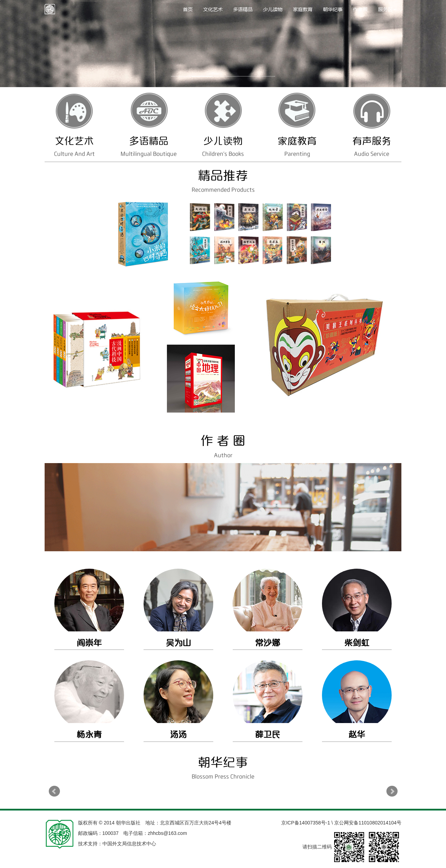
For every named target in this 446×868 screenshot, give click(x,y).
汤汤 (178, 735)
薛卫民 (268, 735)
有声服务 (372, 141)
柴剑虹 (357, 643)
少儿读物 (273, 9)
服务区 (387, 9)
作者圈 (360, 9)
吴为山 (178, 643)
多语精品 (243, 9)
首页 (188, 9)
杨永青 (89, 735)
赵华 (357, 735)
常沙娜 (268, 643)
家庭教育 (303, 9)
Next (392, 791)
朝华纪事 (333, 9)
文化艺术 (213, 9)
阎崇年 (89, 643)
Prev (54, 791)
